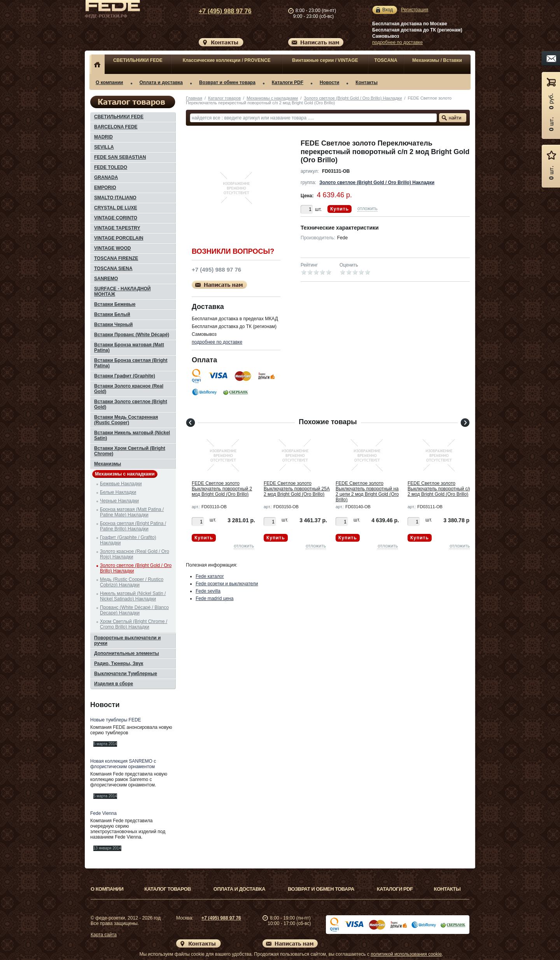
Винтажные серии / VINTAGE (325, 60)
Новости (329, 82)
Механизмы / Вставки (437, 60)
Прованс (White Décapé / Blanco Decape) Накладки (134, 610)
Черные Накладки (119, 501)
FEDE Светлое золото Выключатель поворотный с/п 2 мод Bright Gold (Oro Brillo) (439, 489)
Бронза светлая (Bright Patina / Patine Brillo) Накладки (133, 526)
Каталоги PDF (288, 82)
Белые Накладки (118, 492)
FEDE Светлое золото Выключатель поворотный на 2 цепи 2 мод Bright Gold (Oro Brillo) (367, 491)
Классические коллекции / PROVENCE (227, 60)
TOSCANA (386, 60)
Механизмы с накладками (272, 98)
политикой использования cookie (406, 954)
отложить (367, 209)
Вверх (500, 935)
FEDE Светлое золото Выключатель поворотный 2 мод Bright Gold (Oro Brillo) (222, 489)
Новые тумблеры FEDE (116, 720)
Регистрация (415, 10)
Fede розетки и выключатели (227, 584)
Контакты (367, 82)
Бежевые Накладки (121, 484)
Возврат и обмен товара (227, 82)
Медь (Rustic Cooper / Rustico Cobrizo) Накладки (132, 582)
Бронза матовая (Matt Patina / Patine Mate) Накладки (132, 512)
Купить (339, 209)
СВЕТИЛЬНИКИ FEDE (138, 60)
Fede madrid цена (214, 598)
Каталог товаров (224, 98)
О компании (109, 82)
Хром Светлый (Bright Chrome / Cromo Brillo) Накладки (134, 624)
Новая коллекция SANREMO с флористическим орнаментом (123, 764)
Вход (388, 10)
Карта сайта (104, 935)
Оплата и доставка (161, 82)
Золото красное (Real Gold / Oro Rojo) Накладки (135, 554)
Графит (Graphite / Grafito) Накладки (128, 540)
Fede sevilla (208, 591)
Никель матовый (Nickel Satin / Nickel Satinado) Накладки (133, 596)
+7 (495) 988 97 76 (218, 11)
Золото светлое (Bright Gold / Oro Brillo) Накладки (353, 98)
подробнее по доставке (397, 42)
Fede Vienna (103, 813)
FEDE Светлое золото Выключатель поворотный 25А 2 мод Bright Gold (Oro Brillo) (297, 489)
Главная (194, 98)
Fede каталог (210, 576)
